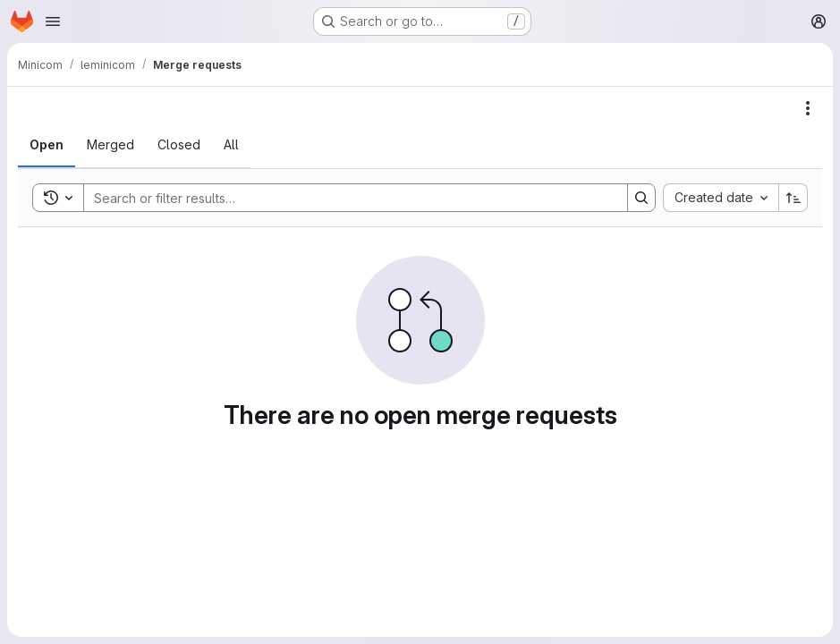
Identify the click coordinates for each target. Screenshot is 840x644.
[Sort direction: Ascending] (793, 198)
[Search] (347, 198)
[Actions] (808, 108)
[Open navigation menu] (53, 21)
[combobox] (721, 198)
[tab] (47, 145)
